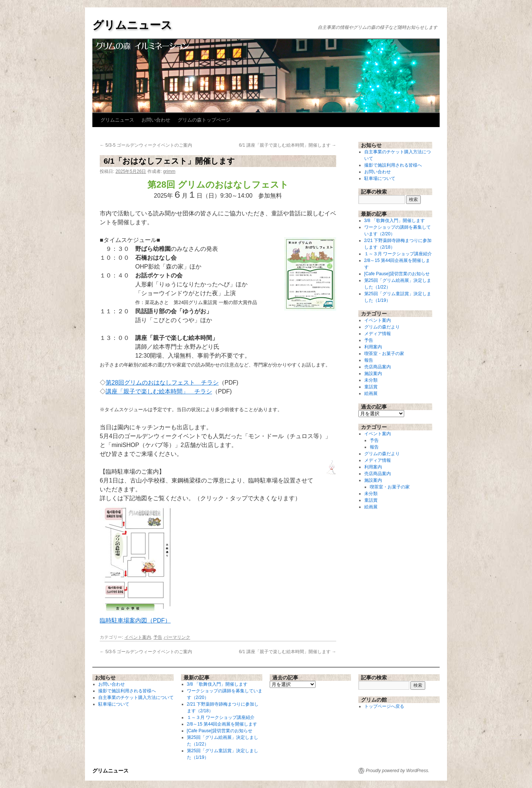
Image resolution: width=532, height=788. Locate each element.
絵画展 (371, 393)
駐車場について (380, 178)
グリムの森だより (382, 327)
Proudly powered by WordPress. (398, 771)
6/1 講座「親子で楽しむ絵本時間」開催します (288, 145)
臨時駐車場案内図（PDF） (135, 620)
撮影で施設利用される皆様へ (393, 165)
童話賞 (371, 387)
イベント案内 (138, 637)
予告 (158, 637)
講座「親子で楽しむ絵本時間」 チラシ (159, 391)
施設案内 (373, 373)
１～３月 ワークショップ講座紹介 (398, 254)
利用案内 (373, 347)
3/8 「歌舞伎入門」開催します (395, 221)
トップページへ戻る (384, 706)
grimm (169, 171)
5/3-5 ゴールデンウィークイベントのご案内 (146, 145)
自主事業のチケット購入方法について (136, 697)
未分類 (371, 380)
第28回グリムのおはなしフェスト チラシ (162, 383)
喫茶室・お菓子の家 (384, 354)
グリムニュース (132, 25)
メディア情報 (378, 334)
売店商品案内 (378, 367)
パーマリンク (177, 637)
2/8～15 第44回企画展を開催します (222, 724)
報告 (369, 360)
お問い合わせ (156, 120)
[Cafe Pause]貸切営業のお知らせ (397, 274)
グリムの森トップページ (204, 120)
